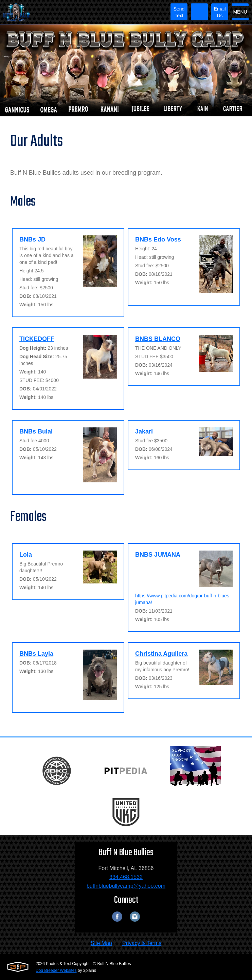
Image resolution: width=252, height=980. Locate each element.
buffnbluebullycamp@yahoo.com (126, 886)
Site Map (101, 943)
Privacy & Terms (142, 943)
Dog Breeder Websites (56, 971)
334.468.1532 (126, 877)
